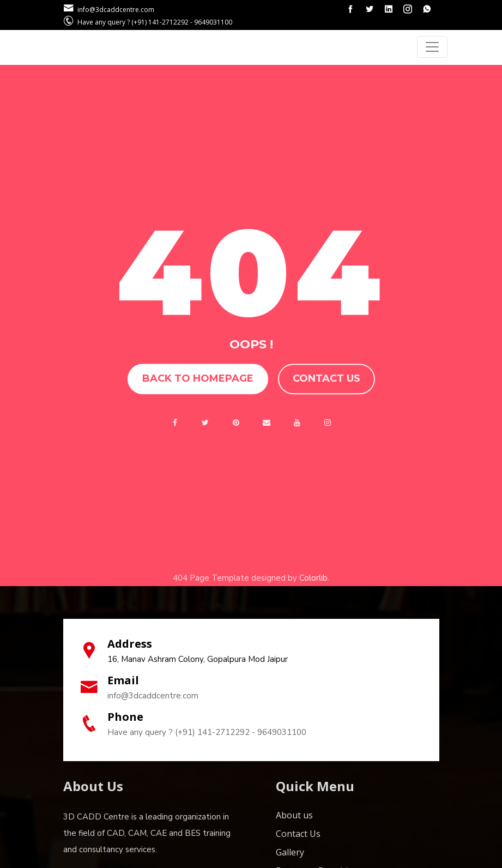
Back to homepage (198, 379)
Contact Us (298, 834)
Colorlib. (314, 578)
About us (294, 815)
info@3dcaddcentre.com (153, 696)
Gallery (290, 852)
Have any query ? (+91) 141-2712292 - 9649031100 (207, 732)
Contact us (326, 379)
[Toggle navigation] (432, 47)
